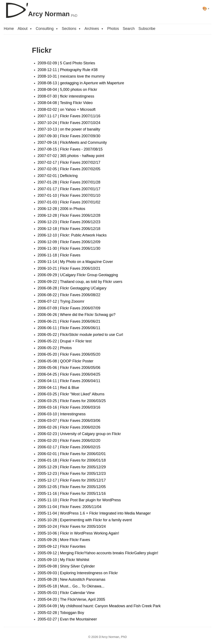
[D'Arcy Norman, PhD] (41, 9)
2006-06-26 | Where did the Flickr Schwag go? (77, 315)
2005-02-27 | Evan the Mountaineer (67, 619)
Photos (113, 29)
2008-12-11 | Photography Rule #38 (68, 70)
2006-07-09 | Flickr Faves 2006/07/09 (69, 308)
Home (9, 29)
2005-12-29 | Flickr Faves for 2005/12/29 (72, 467)
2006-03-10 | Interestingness (62, 414)
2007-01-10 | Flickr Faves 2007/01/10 (69, 195)
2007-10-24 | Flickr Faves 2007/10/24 (69, 123)
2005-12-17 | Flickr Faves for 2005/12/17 (72, 480)
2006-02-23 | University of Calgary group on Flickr (79, 434)
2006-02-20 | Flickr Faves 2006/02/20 (69, 441)
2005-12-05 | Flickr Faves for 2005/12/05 (72, 487)
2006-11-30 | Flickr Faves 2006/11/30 (69, 248)
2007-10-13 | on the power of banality (69, 129)
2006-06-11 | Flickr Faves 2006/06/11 (69, 328)
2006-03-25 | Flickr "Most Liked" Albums (71, 394)
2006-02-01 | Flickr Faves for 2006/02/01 (72, 454)
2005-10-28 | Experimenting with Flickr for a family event (85, 520)
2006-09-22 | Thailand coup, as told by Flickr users (80, 282)
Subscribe (147, 29)
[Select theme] (206, 9)
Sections (71, 29)
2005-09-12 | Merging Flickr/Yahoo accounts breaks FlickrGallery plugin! (98, 553)
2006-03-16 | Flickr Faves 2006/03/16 (69, 407)
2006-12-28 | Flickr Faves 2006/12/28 (69, 215)
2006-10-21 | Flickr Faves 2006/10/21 (69, 268)
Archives (94, 29)
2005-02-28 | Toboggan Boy (61, 613)
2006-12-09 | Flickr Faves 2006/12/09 (69, 242)
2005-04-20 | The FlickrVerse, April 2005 (71, 599)
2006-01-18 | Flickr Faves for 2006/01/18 (72, 460)
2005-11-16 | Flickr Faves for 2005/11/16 (72, 494)
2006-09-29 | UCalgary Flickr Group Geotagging (78, 275)
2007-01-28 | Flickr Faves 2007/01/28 (69, 182)
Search (129, 29)
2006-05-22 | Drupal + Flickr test (65, 341)
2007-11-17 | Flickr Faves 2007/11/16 (69, 116)
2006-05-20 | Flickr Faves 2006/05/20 (69, 354)
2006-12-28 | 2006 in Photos (61, 209)
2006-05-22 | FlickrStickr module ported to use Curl (80, 335)
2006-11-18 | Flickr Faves (59, 255)
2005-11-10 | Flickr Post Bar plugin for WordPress (79, 500)
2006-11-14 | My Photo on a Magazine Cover (75, 262)
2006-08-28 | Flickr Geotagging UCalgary (72, 288)
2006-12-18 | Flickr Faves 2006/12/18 (69, 229)
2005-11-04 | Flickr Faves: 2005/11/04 (69, 507)
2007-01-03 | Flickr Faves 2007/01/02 (69, 202)
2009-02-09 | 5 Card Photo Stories (66, 63)
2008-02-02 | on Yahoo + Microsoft (67, 110)
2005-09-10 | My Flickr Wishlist (63, 560)
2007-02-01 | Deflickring (58, 176)
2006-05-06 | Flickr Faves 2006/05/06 (69, 368)
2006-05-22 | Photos (55, 348)
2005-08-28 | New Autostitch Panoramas (71, 579)
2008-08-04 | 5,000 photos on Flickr (67, 90)
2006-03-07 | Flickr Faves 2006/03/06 (69, 421)
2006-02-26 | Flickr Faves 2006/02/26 (69, 427)
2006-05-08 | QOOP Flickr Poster (65, 361)
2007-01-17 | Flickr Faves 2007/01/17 (69, 189)
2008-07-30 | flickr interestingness (66, 96)
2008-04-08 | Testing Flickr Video (65, 103)
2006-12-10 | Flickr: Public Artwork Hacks (72, 235)
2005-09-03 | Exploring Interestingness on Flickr (78, 573)
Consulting (47, 29)
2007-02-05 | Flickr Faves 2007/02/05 (69, 169)
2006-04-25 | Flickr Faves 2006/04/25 (69, 374)
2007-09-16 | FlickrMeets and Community (72, 143)
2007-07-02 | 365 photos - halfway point (71, 156)
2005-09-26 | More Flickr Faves (64, 540)
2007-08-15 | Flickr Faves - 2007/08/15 (70, 149)
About (25, 29)
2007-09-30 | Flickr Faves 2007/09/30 (69, 136)
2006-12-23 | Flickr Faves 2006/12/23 (69, 222)
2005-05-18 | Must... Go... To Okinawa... (71, 586)
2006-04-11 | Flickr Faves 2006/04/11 (69, 381)
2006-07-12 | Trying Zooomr (61, 301)
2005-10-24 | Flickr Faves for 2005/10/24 (72, 527)
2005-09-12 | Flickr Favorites (62, 546)
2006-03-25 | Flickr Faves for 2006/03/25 (72, 401)
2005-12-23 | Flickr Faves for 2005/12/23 (72, 474)
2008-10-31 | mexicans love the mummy (71, 76)
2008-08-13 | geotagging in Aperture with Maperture (81, 83)
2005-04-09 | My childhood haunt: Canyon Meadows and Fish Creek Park (99, 606)
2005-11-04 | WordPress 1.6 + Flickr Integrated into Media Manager (94, 513)
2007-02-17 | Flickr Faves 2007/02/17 (69, 162)
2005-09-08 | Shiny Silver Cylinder (66, 566)
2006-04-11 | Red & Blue (58, 388)
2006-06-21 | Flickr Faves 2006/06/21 (69, 321)
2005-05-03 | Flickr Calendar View (66, 593)
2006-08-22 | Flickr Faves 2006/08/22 (69, 295)
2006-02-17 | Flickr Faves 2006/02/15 (69, 447)
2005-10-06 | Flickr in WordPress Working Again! (78, 533)
